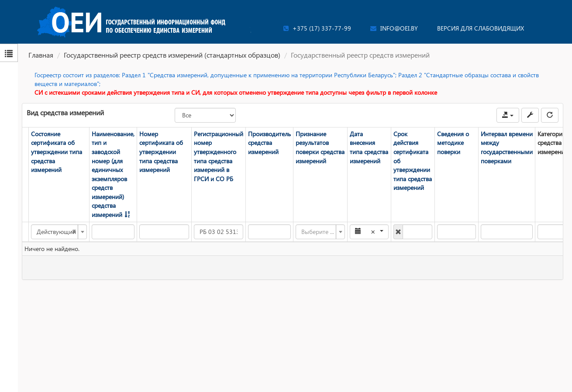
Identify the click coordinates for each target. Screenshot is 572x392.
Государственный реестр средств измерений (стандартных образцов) (172, 55)
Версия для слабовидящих (481, 28)
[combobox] (59, 232)
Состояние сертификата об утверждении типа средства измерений (57, 152)
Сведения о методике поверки (453, 143)
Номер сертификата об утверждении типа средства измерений (161, 152)
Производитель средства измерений (269, 143)
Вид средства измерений (65, 112)
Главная (41, 55)
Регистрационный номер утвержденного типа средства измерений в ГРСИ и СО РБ (219, 156)
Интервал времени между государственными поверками (507, 147)
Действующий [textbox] (56, 232)
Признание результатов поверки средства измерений (320, 147)
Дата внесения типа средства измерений (369, 147)
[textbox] (318, 232)
